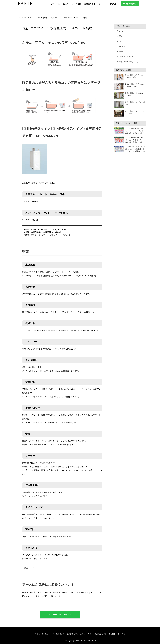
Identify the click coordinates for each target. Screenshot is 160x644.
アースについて (59, 634)
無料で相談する (130, 4)
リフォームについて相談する (60, 615)
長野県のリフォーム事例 (76, 634)
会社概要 (112, 634)
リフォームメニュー (124, 26)
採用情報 (122, 634)
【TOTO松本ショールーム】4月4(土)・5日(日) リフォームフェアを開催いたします (135, 131)
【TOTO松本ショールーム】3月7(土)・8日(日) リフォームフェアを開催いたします (135, 140)
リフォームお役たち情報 (97, 634)
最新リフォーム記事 (124, 70)
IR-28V (53, 194)
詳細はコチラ (29, 568)
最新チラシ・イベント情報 (126, 123)
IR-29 (58, 213)
